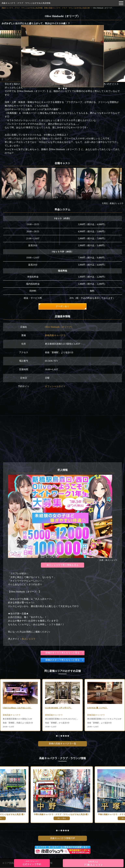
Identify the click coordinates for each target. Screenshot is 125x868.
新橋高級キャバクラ (55, 335)
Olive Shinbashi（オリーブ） (59, 327)
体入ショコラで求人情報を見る (62, 565)
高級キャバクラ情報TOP (62, 838)
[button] (59, 88)
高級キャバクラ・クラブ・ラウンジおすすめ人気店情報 (26, 3)
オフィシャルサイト (55, 386)
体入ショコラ (28, 639)
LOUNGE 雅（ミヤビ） (98, 708)
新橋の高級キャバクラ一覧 (62, 744)
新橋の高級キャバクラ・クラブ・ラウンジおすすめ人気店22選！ (68, 8)
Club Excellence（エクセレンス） (17, 708)
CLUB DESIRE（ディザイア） (59, 708)
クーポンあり (62, 306)
